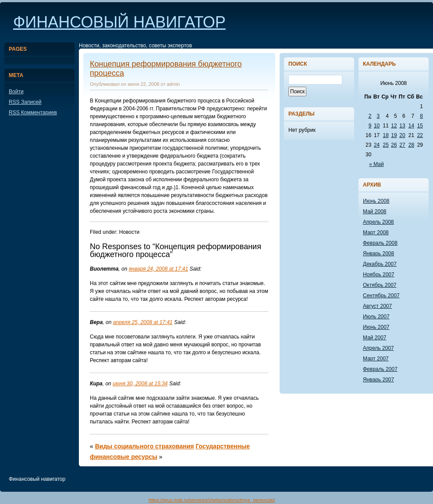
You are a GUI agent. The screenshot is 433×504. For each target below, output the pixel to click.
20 (402, 135)
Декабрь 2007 (380, 264)
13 (402, 126)
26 (394, 145)
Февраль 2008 (380, 243)
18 (385, 135)
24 (377, 145)
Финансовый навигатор (119, 22)
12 (394, 126)
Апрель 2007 (378, 348)
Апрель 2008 (378, 222)
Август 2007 (377, 306)
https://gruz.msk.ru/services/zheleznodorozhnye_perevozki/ (212, 500)
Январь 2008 (378, 254)
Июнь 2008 (376, 201)
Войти (16, 92)
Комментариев (33, 113)
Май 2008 (375, 211)
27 (402, 145)
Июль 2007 (376, 317)
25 (385, 145)
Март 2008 (376, 233)
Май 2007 (375, 338)
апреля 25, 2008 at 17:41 (143, 322)
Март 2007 (376, 359)
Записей (25, 102)
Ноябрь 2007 (379, 275)
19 (394, 135)
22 (420, 135)
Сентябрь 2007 (381, 296)
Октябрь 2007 (380, 285)
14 (411, 126)
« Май (376, 164)
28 (411, 145)
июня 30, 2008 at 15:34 (140, 384)
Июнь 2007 (376, 327)
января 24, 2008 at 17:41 (158, 269)
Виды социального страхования (145, 446)
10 (377, 126)
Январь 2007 (378, 380)
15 (420, 126)
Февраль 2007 (380, 369)
